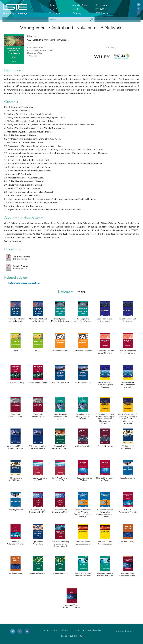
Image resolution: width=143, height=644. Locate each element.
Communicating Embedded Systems (60, 439)
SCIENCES (101, 9)
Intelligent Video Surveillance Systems (128, 566)
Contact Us (55, 13)
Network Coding (128, 533)
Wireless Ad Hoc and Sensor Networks (105, 344)
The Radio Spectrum (60, 374)
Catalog (76, 9)
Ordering (77, 13)
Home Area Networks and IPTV (38, 471)
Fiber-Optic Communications (16, 407)
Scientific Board (80, 5)
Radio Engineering (128, 470)
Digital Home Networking (38, 535)
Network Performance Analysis (128, 503)
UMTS (16, 342)
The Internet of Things (16, 374)
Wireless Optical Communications (83, 535)
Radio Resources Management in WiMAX (60, 408)
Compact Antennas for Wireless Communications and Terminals (83, 505)
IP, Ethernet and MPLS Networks (128, 439)
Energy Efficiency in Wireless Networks (83, 566)
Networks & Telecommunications (24, 283)
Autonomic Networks (60, 342)
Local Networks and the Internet (105, 312)
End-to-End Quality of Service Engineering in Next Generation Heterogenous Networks (105, 411)
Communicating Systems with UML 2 (38, 503)
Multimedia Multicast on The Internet (16, 312)
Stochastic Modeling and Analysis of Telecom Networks (60, 536)
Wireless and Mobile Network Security (15, 439)
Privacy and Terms (123, 631)
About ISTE (55, 9)
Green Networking (38, 565)
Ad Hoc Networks (83, 438)
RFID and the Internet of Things (83, 471)
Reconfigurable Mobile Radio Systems (60, 312)
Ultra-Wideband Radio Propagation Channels (105, 377)
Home (52, 5)
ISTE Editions (102, 13)
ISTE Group (101, 5)
